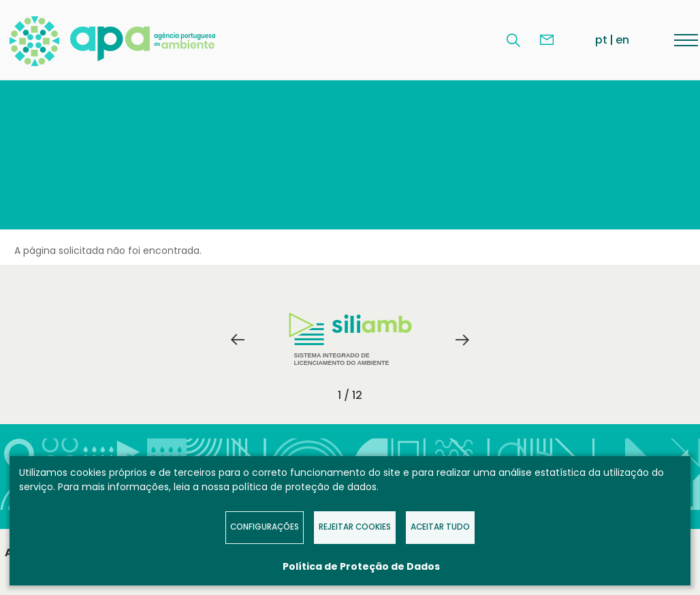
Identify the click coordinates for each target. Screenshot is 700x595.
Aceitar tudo (440, 527)
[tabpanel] (350, 340)
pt (601, 40)
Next (462, 340)
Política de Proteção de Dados (361, 566)
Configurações (265, 527)
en (622, 40)
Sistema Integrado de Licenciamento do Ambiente (350, 339)
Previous (238, 340)
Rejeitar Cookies (355, 527)
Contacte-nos (547, 40)
